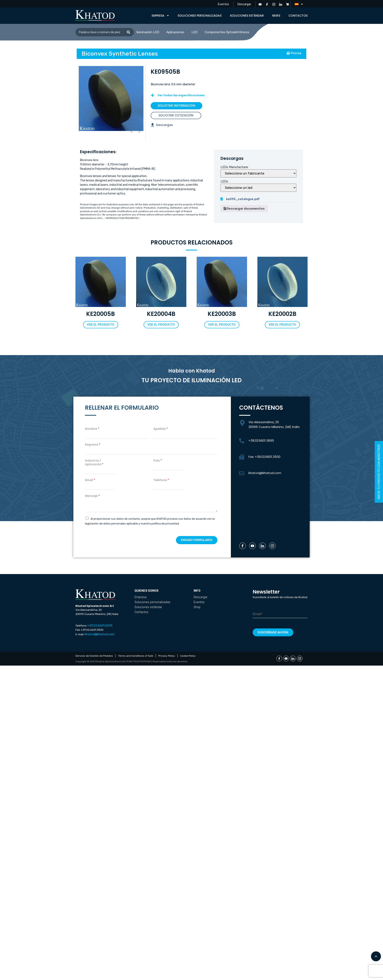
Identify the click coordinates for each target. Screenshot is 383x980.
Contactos (298, 16)
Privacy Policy (167, 656)
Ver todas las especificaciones (181, 95)
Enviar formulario (197, 540)
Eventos (223, 4)
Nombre (92, 429)
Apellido (161, 429)
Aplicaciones (175, 32)
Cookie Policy (188, 656)
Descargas (164, 125)
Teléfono (161, 480)
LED (195, 32)
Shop (197, 607)
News (276, 16)
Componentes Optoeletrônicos (227, 32)
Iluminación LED (148, 32)
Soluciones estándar (247, 16)
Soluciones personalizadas (200, 16)
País (158, 461)
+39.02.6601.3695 (261, 441)
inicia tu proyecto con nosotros (379, 472)
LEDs (224, 181)
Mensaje (92, 496)
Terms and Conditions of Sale (136, 656)
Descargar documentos (244, 209)
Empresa (161, 16)
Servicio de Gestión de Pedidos (94, 656)
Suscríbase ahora (273, 632)
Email (90, 480)
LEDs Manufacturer (234, 167)
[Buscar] (128, 32)
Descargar (244, 4)
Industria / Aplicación (94, 462)
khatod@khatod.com (265, 473)
